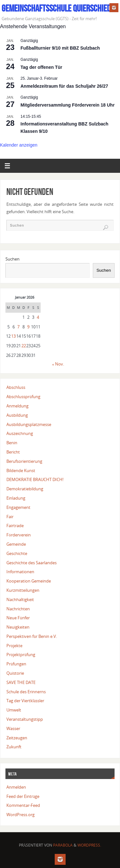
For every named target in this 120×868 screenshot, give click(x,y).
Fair (10, 517)
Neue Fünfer (18, 618)
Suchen (12, 259)
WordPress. (89, 845)
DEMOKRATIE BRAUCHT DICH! (35, 480)
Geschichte (17, 554)
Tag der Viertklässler (25, 701)
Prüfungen (16, 664)
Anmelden (16, 787)
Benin (12, 443)
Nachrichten (18, 609)
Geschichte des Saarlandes (32, 563)
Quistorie (15, 673)
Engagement (18, 507)
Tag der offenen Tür (41, 67)
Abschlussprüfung (23, 397)
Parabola (63, 845)
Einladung (16, 498)
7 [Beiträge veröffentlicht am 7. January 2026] (18, 327)
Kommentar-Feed (23, 805)
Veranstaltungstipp (25, 719)
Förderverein (18, 535)
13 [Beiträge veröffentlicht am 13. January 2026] (13, 336)
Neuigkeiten (18, 627)
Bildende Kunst (21, 471)
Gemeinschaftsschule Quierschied (56, 8)
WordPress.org (20, 815)
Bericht (13, 452)
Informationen (20, 572)
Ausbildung (17, 415)
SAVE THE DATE (21, 683)
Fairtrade (15, 526)
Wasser (13, 729)
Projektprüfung (21, 655)
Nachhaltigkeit (20, 600)
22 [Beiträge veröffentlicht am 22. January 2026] (24, 346)
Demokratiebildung (25, 489)
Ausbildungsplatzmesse (29, 425)
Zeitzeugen (17, 738)
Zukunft (14, 747)
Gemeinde (16, 544)
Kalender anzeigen (19, 145)
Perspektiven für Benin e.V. (32, 636)
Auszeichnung (20, 434)
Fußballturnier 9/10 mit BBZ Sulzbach (60, 48)
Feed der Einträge (23, 796)
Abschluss (16, 387)
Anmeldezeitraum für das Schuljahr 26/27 (64, 86)
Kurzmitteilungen (23, 590)
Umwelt (14, 710)
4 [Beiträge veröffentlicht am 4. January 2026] (38, 317)
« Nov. (58, 364)
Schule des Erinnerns (26, 692)
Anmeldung (17, 406)
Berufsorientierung (24, 461)
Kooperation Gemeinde (29, 581)
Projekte (14, 646)
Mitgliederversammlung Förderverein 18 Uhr (68, 105)
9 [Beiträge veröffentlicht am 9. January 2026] (28, 327)
